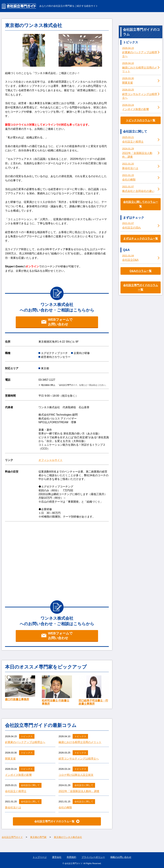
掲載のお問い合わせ (121, 857)
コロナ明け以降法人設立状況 (76, 775)
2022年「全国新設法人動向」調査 (79, 791)
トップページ (40, 857)
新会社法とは (13, 807)
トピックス (27, 736)
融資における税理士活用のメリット (80, 742)
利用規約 (71, 857)
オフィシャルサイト (51, 460)
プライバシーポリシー (93, 857)
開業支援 (10, 759)
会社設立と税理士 (16, 791)
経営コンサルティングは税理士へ (79, 759)
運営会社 (57, 857)
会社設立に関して (30, 785)
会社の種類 (65, 807)
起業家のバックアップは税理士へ (25, 742)
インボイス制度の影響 (18, 775)
